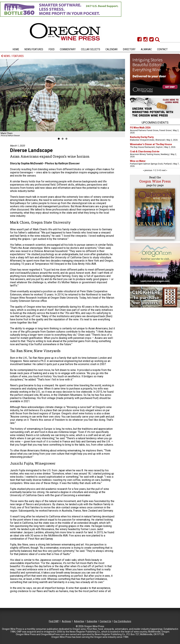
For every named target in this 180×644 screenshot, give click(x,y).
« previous (148, 170)
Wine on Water (138, 161)
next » (164, 170)
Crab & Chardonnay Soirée (145, 151)
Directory (129, 49)
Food (51, 49)
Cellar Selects (91, 49)
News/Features (34, 49)
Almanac (146, 49)
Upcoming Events (155, 123)
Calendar (111, 49)
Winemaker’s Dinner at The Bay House (151, 144)
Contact (162, 49)
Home (16, 49)
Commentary (68, 49)
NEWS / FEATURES (12, 56)
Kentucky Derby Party (142, 137)
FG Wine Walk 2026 (140, 128)
